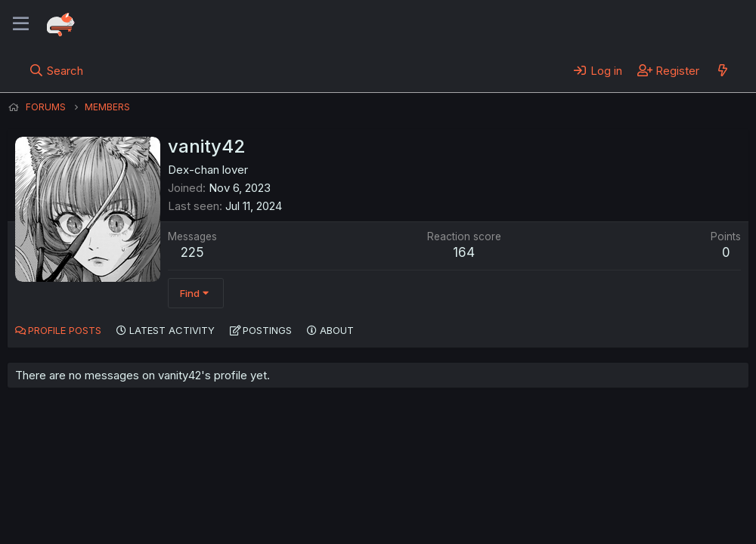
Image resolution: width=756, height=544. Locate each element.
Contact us (205, 490)
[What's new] (722, 70)
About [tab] (337, 330)
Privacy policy (378, 490)
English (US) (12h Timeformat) (85, 490)
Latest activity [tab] (172, 330)
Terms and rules (288, 490)
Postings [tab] (267, 330)
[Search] (56, 70)
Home (485, 490)
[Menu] (21, 24)
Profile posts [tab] (65, 330)
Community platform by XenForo (624, 511)
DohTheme (604, 523)
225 (192, 252)
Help (441, 490)
